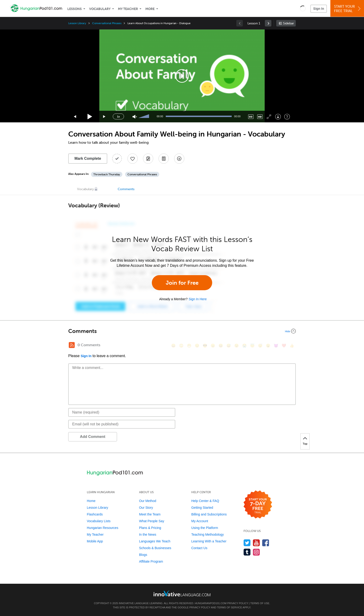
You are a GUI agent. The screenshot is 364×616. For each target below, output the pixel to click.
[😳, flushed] (181, 346)
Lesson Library (77, 23)
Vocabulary (100, 9)
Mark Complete (88, 158)
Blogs (143, 555)
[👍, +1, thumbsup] (292, 346)
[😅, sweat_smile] (229, 346)
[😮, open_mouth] (268, 346)
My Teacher (128, 9)
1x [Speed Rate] (118, 117)
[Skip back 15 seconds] (75, 117)
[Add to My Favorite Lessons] (133, 159)
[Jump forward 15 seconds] (104, 117)
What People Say (152, 521)
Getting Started (202, 508)
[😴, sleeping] (260, 346)
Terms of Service (230, 607)
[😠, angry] (213, 346)
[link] (268, 23)
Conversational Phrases (107, 23)
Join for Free (182, 283)
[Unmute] (135, 117)
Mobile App (95, 541)
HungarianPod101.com (211, 603)
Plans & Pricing (150, 528)
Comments (126, 189)
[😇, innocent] (252, 346)
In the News (148, 535)
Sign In (319, 9)
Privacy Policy (238, 603)
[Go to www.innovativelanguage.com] (182, 593)
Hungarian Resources (102, 528)
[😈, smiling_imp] (276, 346)
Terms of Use (260, 603)
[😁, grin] (189, 346)
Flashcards (95, 514)
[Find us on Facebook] (266, 543)
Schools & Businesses (155, 548)
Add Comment (93, 437)
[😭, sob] (244, 346)
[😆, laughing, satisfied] (221, 346)
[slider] (144, 117)
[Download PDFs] (164, 159)
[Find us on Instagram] (256, 552)
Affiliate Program (151, 561)
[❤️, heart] (284, 346)
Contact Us (199, 548)
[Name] (122, 412)
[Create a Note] (148, 159)
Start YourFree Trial (348, 9)
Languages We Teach (155, 541)
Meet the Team (150, 514)
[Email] (122, 424)
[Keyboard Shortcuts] (287, 117)
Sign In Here (198, 299)
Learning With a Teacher (209, 541)
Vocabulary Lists (99, 521)
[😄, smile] (173, 346)
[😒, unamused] (197, 346)
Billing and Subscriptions (209, 514)
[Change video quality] (260, 117)
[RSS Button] (72, 345)
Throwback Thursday (107, 174)
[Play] (90, 117)
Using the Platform (205, 528)
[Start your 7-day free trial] (258, 505)
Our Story (146, 508)
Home (91, 501)
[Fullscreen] (269, 117)
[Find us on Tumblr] (247, 552)
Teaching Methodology (208, 535)
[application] (182, 76)
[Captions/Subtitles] (251, 117)
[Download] (278, 117)
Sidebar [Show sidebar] (288, 23)
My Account (200, 521)
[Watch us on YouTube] (256, 543)
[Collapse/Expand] (182, 331)
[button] (303, 8)
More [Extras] (150, 9)
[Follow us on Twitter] (247, 543)
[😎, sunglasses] (205, 346)
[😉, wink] (237, 346)
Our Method (148, 501)
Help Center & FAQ (205, 501)
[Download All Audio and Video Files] (179, 159)
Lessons (75, 9)
